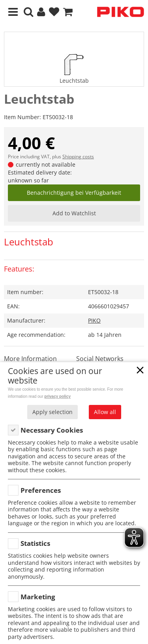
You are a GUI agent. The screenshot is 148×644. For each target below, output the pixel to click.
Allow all (105, 412)
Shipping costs (78, 157)
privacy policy (57, 396)
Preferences (41, 490)
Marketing (38, 597)
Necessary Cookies (52, 430)
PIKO (94, 320)
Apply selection (52, 412)
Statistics (35, 543)
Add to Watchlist (74, 213)
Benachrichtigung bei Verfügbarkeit (74, 193)
